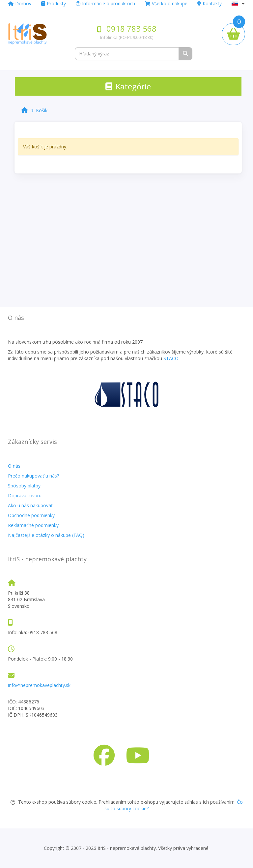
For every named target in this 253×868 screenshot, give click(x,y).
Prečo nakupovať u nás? (33, 476)
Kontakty (210, 3)
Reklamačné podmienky (33, 525)
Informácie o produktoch (105, 3)
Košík (42, 110)
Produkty (54, 3)
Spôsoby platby (24, 486)
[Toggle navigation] (128, 86)
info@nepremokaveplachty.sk (39, 685)
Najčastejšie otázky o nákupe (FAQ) (46, 535)
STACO (171, 358)
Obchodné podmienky (31, 515)
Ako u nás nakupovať (30, 505)
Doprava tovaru (25, 496)
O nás (14, 466)
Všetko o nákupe (166, 3)
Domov (20, 3)
